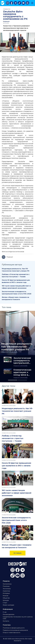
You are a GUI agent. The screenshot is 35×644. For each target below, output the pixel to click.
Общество (6, 598)
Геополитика (7, 584)
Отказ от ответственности (11, 633)
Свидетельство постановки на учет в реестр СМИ (18, 618)
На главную (18, 553)
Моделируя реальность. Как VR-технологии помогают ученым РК (17, 411)
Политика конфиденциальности (14, 628)
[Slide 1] (13, 380)
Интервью (6, 593)
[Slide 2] (22, 380)
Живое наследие (8, 605)
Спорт (5, 603)
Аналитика (6, 591)
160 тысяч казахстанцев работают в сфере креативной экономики (17, 493)
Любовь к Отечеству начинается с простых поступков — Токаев (13, 438)
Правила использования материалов (15, 630)
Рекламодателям (9, 614)
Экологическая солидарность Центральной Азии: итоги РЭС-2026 (22, 361)
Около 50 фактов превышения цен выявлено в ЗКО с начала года (16, 466)
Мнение (6, 596)
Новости (7, 9)
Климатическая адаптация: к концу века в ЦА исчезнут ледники (22, 372)
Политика (6, 586)
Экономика (7, 589)
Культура (6, 600)
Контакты (6, 621)
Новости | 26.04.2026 (9, 352)
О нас (5, 612)
